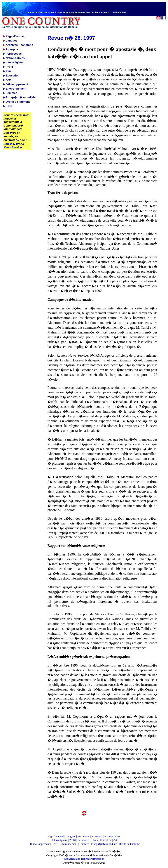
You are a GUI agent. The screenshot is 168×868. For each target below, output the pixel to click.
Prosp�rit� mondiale (104, 844)
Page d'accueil (56, 836)
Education (106, 840)
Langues (71, 836)
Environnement (68, 844)
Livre (55, 844)
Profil (73, 840)
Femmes (84, 844)
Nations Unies (112, 836)
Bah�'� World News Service (14, 146)
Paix (95, 840)
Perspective (84, 840)
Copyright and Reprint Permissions (84, 859)
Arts (116, 840)
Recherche (83, 836)
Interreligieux (60, 840)
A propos (96, 836)
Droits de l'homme (129, 844)
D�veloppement (40, 844)
